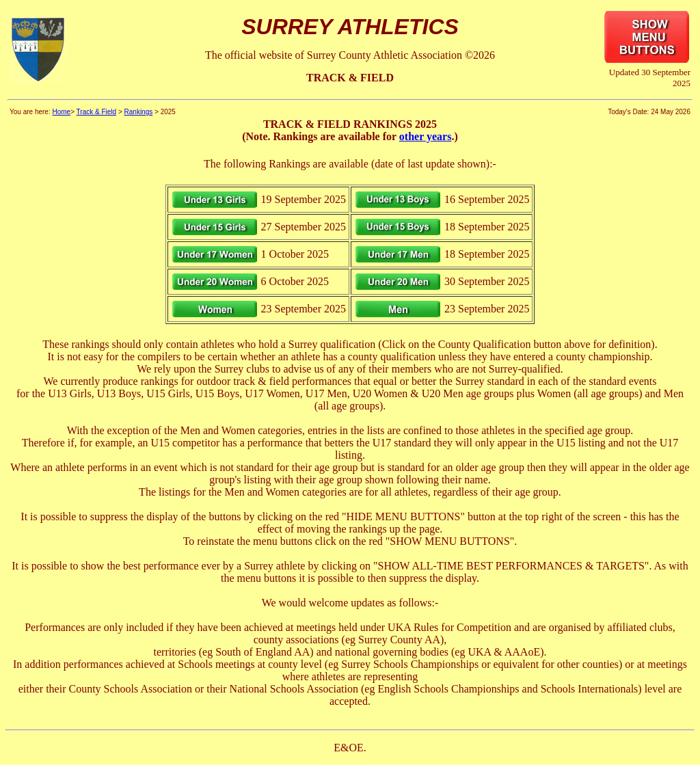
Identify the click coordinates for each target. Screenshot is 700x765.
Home (61, 112)
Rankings (139, 112)
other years (426, 136)
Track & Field (97, 112)
